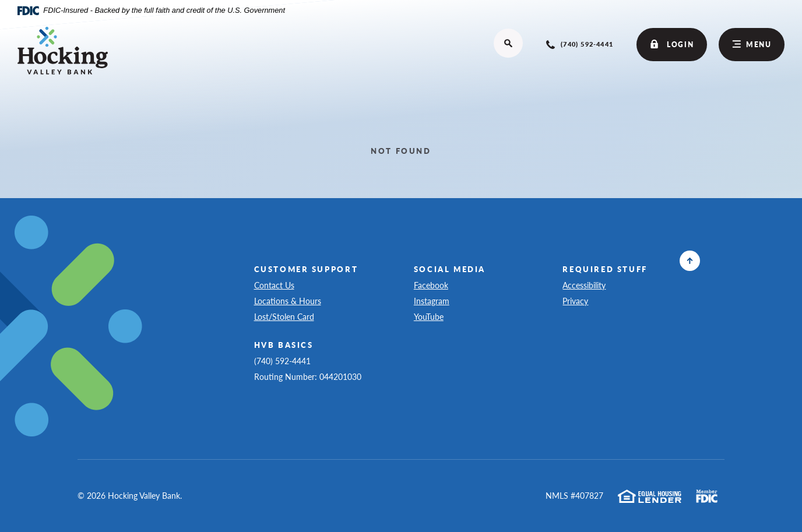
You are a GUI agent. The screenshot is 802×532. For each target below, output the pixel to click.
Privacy (581, 300)
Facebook (437, 285)
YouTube (435, 316)
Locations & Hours (288, 301)
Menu (752, 44)
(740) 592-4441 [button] (282, 361)
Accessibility (584, 285)
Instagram (437, 300)
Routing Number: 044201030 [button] (308, 376)
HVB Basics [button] (284, 345)
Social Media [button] (450, 269)
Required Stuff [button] (605, 269)
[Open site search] (508, 43)
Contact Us (274, 285)
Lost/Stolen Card (284, 316)
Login (672, 45)
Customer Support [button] (306, 269)
